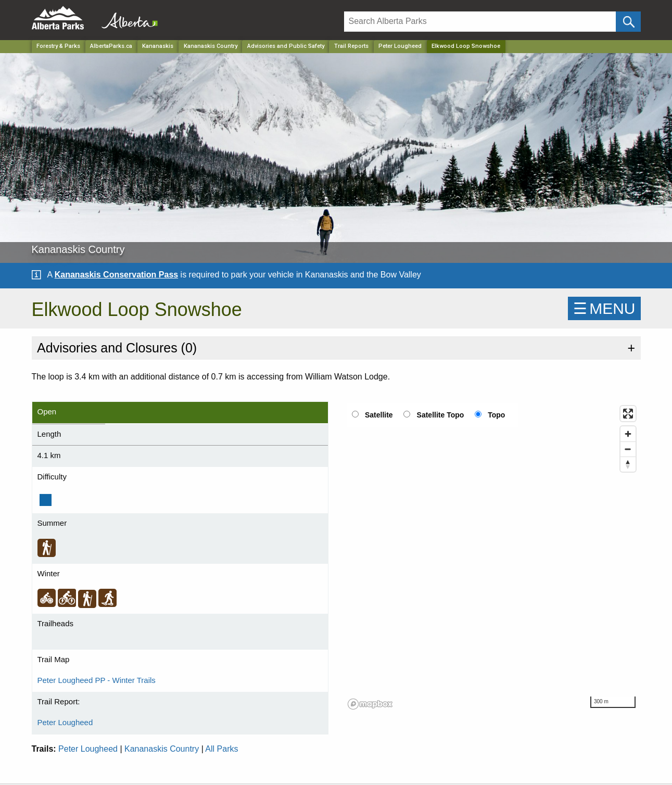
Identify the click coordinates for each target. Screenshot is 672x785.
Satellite (379, 415)
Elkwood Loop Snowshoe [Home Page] (466, 46)
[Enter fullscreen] (628, 414)
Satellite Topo (441, 415)
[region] (492, 557)
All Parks (221, 749)
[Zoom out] (628, 449)
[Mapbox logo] (370, 704)
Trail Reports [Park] (351, 46)
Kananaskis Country (162, 749)
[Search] (480, 22)
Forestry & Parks (58, 46)
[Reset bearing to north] (628, 464)
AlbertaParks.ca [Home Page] (111, 46)
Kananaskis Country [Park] (211, 46)
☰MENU (604, 308)
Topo (496, 415)
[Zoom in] (628, 434)
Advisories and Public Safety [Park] (286, 46)
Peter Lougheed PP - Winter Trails (97, 680)
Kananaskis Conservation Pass (116, 275)
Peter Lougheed (400, 46)
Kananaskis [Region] (158, 46)
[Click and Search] (628, 22)
